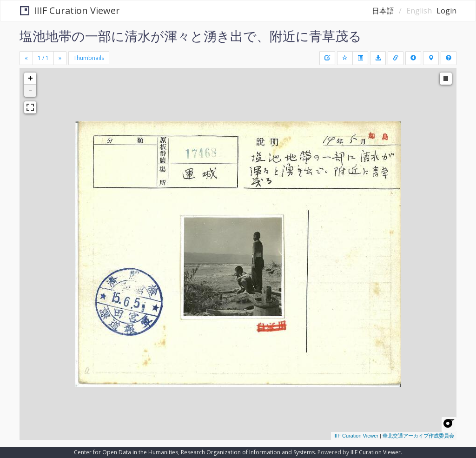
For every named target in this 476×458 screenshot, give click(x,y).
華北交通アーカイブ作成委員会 (418, 436)
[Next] (60, 58)
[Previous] (26, 58)
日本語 (383, 11)
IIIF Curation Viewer (70, 10)
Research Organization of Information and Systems (248, 452)
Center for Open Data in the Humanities (126, 452)
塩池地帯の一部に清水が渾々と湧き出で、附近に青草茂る (191, 36)
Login (446, 11)
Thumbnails (89, 58)
